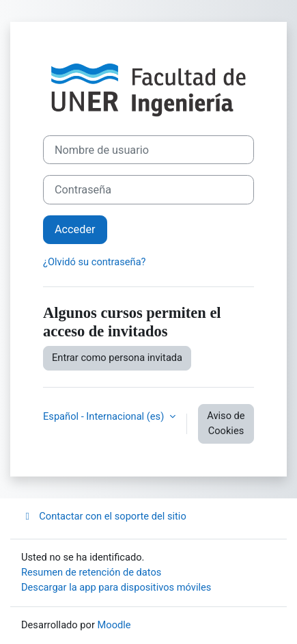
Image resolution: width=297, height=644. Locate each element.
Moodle (114, 625)
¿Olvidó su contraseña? (95, 262)
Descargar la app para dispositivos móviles (116, 587)
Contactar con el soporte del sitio (104, 516)
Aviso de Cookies (226, 423)
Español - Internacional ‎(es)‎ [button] (105, 416)
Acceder (75, 229)
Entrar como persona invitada (117, 358)
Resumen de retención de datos (91, 572)
